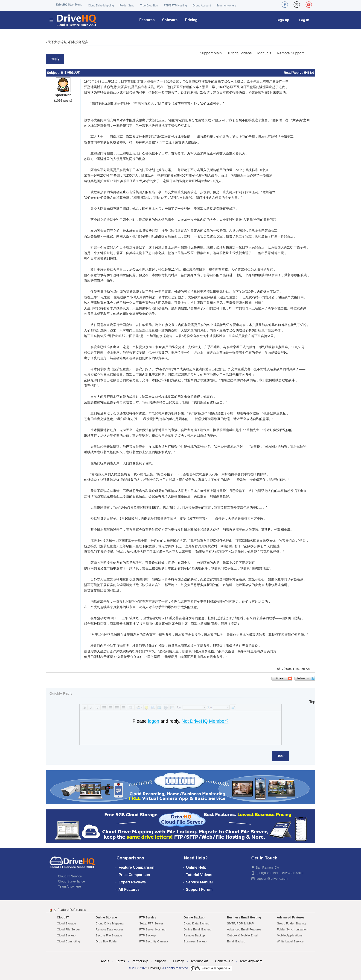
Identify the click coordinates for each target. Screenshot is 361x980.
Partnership (140, 961)
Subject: (54, 73)
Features (147, 20)
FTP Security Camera (154, 941)
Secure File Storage (109, 935)
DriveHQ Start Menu (69, 5)
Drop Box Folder (106, 941)
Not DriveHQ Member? (205, 721)
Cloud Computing (68, 941)
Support (161, 961)
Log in (304, 20)
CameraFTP (224, 961)
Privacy (178, 961)
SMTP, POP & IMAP (240, 923)
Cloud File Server (68, 929)
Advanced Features (291, 917)
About (105, 961)
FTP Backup (147, 935)
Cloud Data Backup (196, 923)
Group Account (202, 6)
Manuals (264, 53)
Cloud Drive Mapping (101, 6)
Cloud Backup (66, 935)
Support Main (211, 53)
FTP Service (148, 917)
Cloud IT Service (70, 876)
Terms (120, 961)
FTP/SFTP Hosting (175, 6)
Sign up (283, 20)
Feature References (72, 910)
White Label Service (290, 941)
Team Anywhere (226, 6)
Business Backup (195, 941)
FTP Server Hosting (152, 929)
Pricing (191, 20)
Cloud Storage (66, 923)
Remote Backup (194, 935)
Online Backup (194, 917)
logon (153, 721)
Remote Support (290, 53)
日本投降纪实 (79, 42)
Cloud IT (63, 917)
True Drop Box (149, 6)
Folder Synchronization (292, 929)
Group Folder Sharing (291, 923)
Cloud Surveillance (71, 881)
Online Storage (106, 917)
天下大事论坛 (58, 42)
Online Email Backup (197, 929)
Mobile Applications (290, 935)
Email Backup (236, 941)
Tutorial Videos (239, 53)
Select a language (211, 968)
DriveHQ (154, 968)
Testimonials (199, 961)
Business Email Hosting (244, 917)
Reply (55, 59)
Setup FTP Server (151, 923)
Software (170, 20)
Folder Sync (127, 6)
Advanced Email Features (244, 929)
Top (312, 702)
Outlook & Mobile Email (243, 935)
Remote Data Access (109, 929)
